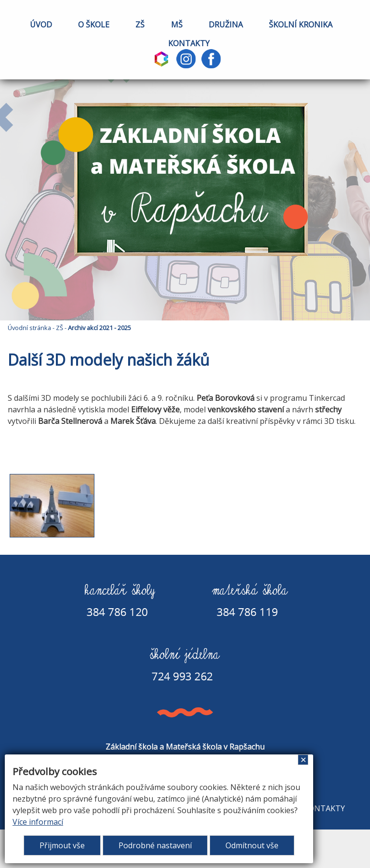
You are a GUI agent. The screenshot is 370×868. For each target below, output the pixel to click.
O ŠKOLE (94, 25)
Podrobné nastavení (155, 845)
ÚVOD (41, 25)
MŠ (177, 25)
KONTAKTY (189, 43)
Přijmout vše (62, 845)
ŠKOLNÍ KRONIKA (301, 25)
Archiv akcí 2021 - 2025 (99, 328)
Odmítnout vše (252, 845)
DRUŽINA (226, 25)
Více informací (38, 822)
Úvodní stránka (29, 328)
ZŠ (140, 25)
